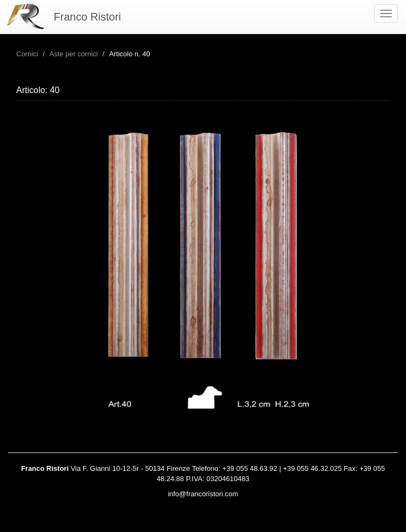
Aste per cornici (74, 54)
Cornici (27, 54)
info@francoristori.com (203, 494)
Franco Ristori (87, 17)
